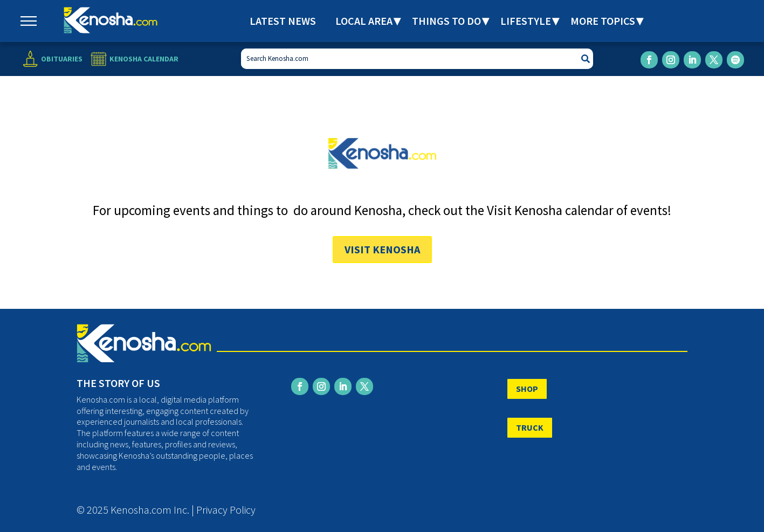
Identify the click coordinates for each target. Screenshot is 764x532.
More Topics (603, 21)
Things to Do (446, 21)
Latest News (283, 21)
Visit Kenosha (382, 249)
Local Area (364, 21)
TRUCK (530, 427)
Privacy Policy (226, 510)
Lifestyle (526, 21)
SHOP (527, 389)
